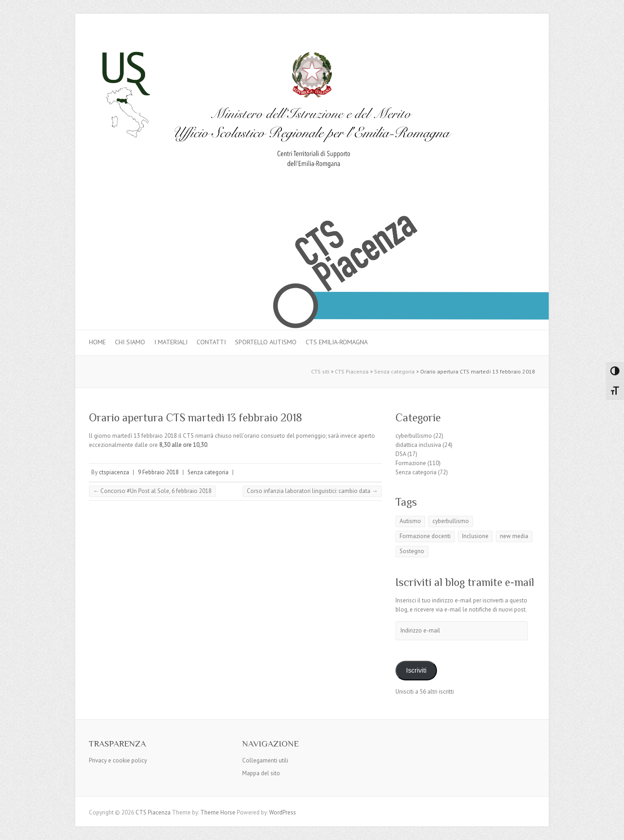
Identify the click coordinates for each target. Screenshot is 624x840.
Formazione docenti (425, 536)
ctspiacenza (114, 472)
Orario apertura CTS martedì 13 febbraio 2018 (195, 417)
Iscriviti (416, 670)
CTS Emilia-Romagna (337, 342)
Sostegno (412, 551)
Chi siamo (130, 342)
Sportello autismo (266, 342)
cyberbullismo (414, 436)
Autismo (410, 521)
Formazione (411, 463)
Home (97, 342)
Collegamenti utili (265, 760)
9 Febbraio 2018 (158, 472)
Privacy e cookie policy (118, 760)
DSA (401, 454)
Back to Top (611, 827)
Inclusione (475, 536)
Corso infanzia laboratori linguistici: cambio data (312, 491)
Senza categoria (208, 472)
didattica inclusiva (418, 445)
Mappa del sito (261, 773)
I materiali (171, 342)
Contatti (211, 342)
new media (514, 536)
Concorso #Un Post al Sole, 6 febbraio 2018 (152, 491)
